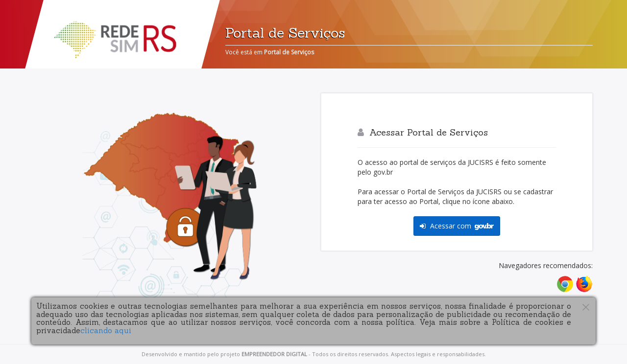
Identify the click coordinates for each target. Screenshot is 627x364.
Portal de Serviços (289, 52)
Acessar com (457, 226)
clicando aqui (106, 330)
